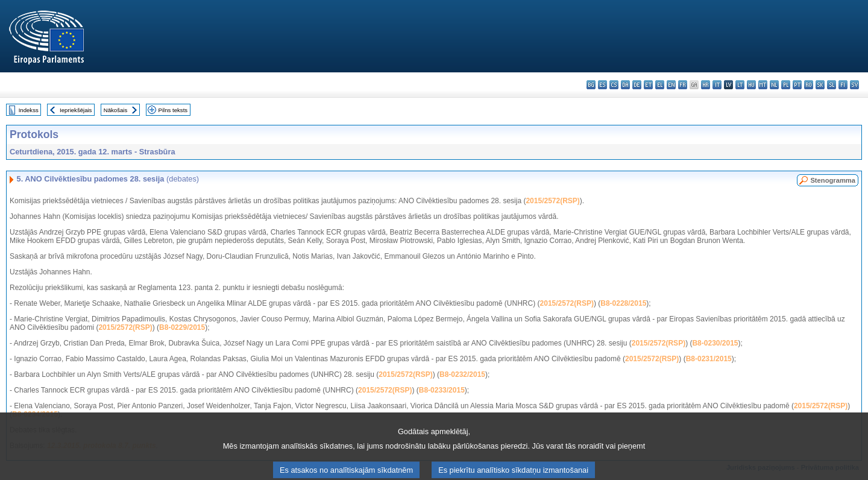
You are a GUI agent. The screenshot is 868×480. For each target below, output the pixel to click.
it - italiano (717, 85)
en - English (671, 85)
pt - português (797, 85)
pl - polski (786, 85)
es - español (602, 85)
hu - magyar (751, 85)
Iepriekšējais (76, 110)
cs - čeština (614, 85)
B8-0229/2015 (182, 327)
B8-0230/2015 (715, 343)
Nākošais (115, 110)
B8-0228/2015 (623, 303)
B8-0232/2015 (462, 374)
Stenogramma (833, 180)
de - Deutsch (637, 85)
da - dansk (625, 85)
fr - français (683, 85)
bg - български (591, 85)
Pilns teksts (173, 110)
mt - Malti (763, 85)
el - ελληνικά (660, 85)
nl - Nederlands (774, 85)
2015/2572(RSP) (552, 201)
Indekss (29, 110)
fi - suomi (843, 85)
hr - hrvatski (706, 85)
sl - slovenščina (832, 85)
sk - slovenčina (820, 85)
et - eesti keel (648, 85)
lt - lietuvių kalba (740, 85)
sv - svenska (854, 85)
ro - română (809, 85)
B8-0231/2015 (709, 359)
